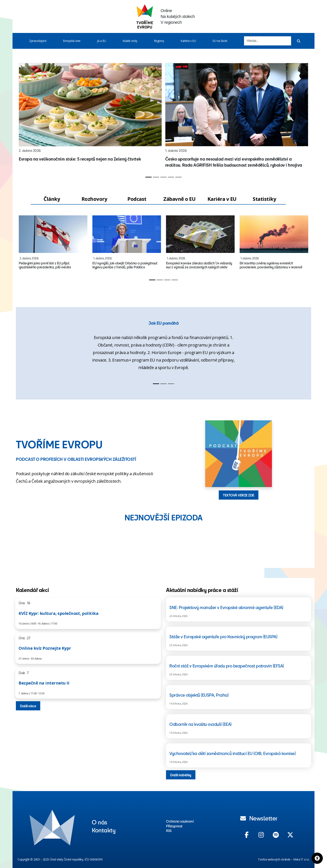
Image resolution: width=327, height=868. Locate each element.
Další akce (28, 706)
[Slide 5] (179, 177)
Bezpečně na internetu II (44, 683)
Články (52, 199)
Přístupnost (174, 826)
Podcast (137, 199)
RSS (169, 830)
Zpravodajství (38, 41)
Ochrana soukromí (180, 821)
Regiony (159, 41)
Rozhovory (94, 199)
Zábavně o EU (179, 199)
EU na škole (220, 41)
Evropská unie (72, 41)
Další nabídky (181, 775)
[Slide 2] (156, 177)
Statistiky (264, 199)
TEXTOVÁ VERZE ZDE (239, 495)
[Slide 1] (148, 177)
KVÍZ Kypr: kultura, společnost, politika (58, 613)
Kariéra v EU (188, 41)
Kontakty (104, 830)
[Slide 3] (163, 177)
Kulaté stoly (130, 41)
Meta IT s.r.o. (301, 859)
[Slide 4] (171, 177)
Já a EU (101, 41)
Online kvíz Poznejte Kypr (45, 648)
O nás (99, 822)
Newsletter (259, 818)
